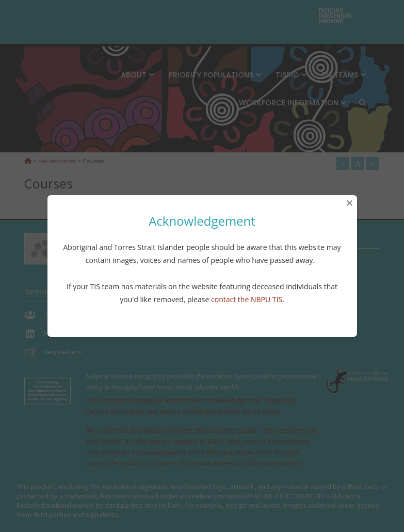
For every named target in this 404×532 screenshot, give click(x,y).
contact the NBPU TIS (247, 299)
